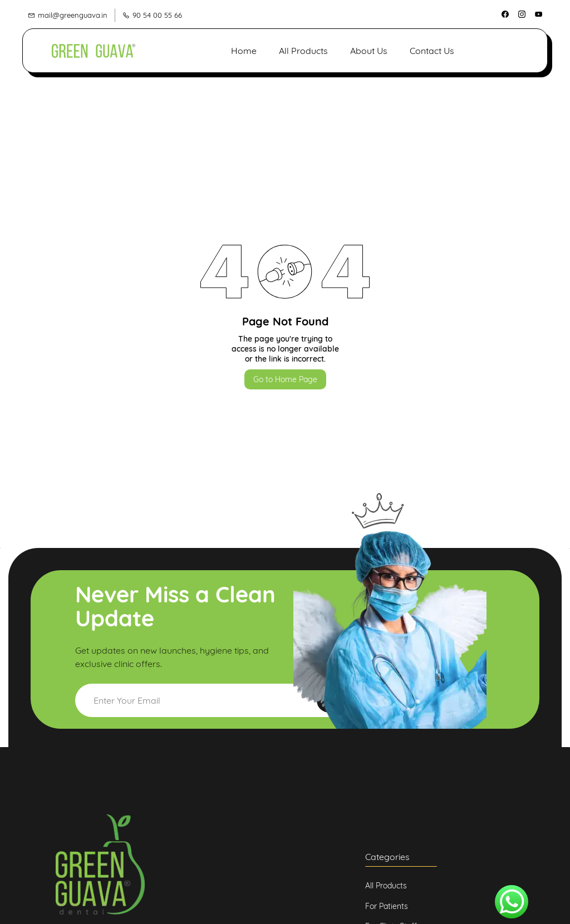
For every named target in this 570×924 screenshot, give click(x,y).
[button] (499, 50)
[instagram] (522, 15)
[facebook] (505, 15)
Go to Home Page (285, 379)
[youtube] (539, 15)
